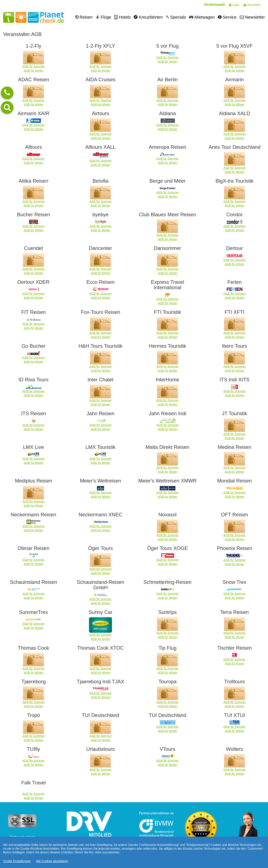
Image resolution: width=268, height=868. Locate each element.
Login (234, 5)
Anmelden (252, 5)
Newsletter (252, 17)
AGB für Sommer (34, 66)
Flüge (103, 17)
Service (227, 17)
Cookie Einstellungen (17, 861)
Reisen (84, 17)
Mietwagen (202, 17)
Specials (176, 17)
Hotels (122, 17)
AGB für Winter (33, 71)
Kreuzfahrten (148, 17)
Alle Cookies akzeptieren (52, 861)
